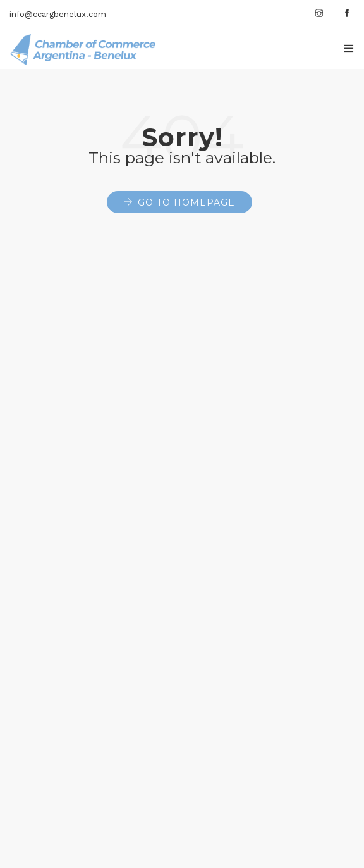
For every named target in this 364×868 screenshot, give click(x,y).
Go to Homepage (186, 202)
